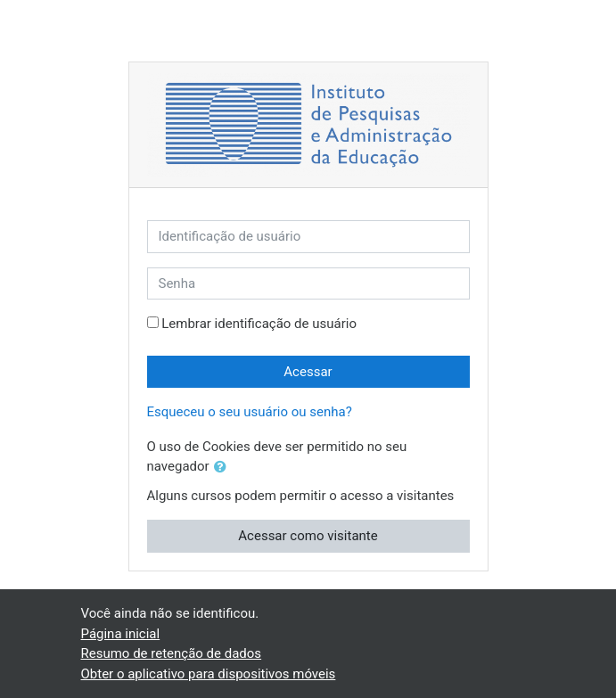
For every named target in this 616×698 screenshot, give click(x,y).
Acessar (308, 372)
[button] (224, 468)
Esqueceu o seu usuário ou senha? (250, 412)
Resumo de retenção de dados (172, 653)
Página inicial (121, 634)
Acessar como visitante (308, 536)
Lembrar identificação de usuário (259, 324)
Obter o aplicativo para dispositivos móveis (209, 674)
